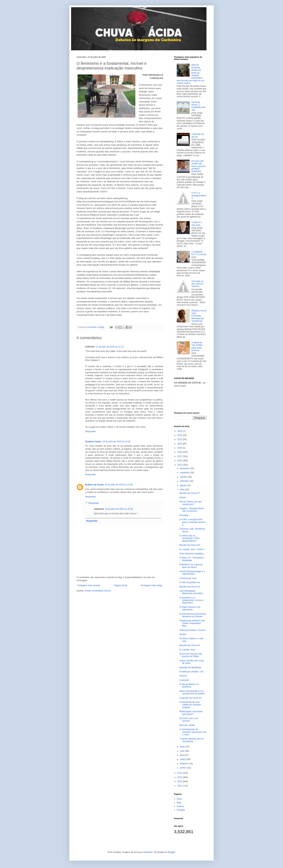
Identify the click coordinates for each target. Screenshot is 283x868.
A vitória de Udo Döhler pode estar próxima (197, 346)
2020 (180, 444)
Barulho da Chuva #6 (190, 545)
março (183, 759)
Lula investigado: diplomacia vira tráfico (191, 592)
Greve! (183, 497)
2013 (180, 777)
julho (183, 490)
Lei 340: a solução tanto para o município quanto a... (192, 522)
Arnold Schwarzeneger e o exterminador (192, 573)
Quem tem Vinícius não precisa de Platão (191, 655)
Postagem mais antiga (152, 585)
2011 (180, 786)
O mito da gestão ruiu (190, 582)
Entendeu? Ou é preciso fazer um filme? (191, 566)
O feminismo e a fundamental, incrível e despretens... (192, 600)
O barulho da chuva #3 (190, 698)
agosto (183, 485)
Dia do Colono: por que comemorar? (191, 503)
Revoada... (185, 515)
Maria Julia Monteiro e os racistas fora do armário (192, 692)
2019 (180, 448)
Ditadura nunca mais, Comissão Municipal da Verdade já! (199, 316)
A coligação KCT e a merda (199, 253)
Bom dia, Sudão (187, 725)
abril (182, 755)
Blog (179, 803)
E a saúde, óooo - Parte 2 (192, 549)
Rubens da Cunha (94, 485)
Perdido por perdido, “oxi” (192, 672)
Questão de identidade (190, 667)
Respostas (94, 503)
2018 (180, 452)
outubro (184, 477)
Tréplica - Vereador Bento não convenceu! (192, 510)
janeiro (183, 768)
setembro (185, 481)
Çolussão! (184, 680)
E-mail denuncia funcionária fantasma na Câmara (193, 615)
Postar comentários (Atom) (98, 591)
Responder (91, 431)
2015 (180, 465)
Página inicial (120, 585)
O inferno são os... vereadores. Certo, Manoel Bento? (190, 538)
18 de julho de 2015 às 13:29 (116, 442)
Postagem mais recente (89, 585)
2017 (180, 456)
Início (179, 799)
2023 (180, 439)
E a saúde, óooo (187, 650)
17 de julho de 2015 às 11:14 (110, 347)
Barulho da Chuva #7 (190, 493)
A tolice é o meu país (197, 224)
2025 (180, 431)
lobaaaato (148, 852)
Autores (180, 806)
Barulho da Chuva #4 (190, 645)
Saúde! (183, 634)
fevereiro (184, 764)
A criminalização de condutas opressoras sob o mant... (193, 732)
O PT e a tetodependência (199, 196)
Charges (181, 810)
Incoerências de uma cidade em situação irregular (190, 705)
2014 (180, 773)
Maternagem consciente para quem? (191, 713)
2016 (180, 461)
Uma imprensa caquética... (192, 554)
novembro (185, 473)
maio (183, 751)
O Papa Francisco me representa (190, 608)
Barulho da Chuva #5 (190, 587)
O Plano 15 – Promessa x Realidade (192, 559)
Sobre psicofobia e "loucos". (193, 630)
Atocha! (183, 676)
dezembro (185, 468)
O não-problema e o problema (189, 686)
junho (183, 747)
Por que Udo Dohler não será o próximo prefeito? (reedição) (199, 166)
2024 (180, 435)
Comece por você (188, 578)
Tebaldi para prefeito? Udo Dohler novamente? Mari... (192, 623)
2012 (180, 781)
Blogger (172, 852)
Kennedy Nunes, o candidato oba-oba (199, 106)
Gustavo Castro (93, 442)
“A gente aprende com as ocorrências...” (191, 740)
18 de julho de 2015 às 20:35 (119, 509)
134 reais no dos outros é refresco (197, 284)
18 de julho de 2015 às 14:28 (119, 485)
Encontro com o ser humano (189, 720)
